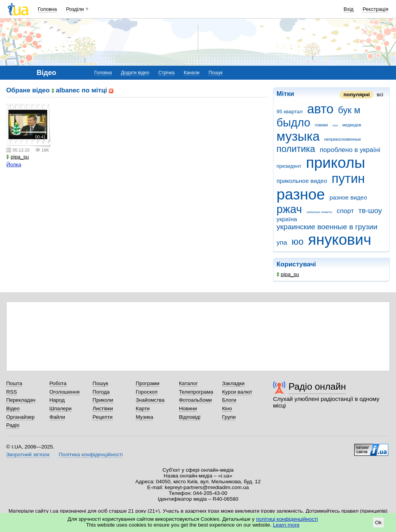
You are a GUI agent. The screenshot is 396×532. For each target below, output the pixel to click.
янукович (339, 240)
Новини (188, 408)
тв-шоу (370, 211)
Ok (378, 523)
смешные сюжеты (319, 212)
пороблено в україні (350, 150)
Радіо (13, 425)
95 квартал (290, 112)
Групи (229, 417)
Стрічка (166, 73)
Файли (57, 417)
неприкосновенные (342, 139)
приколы (335, 163)
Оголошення (65, 392)
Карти (143, 408)
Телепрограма (196, 392)
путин (348, 178)
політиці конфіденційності (287, 519)
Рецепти (102, 417)
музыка (298, 136)
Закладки (233, 383)
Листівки (103, 408)
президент (289, 166)
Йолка (14, 165)
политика (296, 149)
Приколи (103, 400)
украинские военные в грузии (327, 227)
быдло (293, 123)
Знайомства (150, 400)
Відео (13, 408)
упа (282, 243)
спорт (345, 211)
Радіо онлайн (317, 386)
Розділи (75, 9)
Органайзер (20, 417)
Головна (47, 9)
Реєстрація (376, 9)
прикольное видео (302, 181)
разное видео (348, 197)
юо (298, 242)
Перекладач (21, 400)
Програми (148, 383)
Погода (101, 392)
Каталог (189, 383)
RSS (12, 392)
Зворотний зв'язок (28, 454)
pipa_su (288, 274)
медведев (352, 125)
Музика (144, 417)
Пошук (215, 73)
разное (301, 194)
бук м (349, 110)
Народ (57, 400)
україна (287, 219)
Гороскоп (147, 392)
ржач (289, 209)
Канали (192, 73)
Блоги (229, 400)
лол (335, 125)
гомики (321, 125)
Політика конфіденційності (91, 454)
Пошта (14, 383)
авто (320, 109)
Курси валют (237, 392)
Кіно (227, 408)
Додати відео (135, 73)
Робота (58, 383)
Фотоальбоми (195, 400)
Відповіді (190, 417)
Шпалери (61, 408)
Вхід (349, 9)
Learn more (286, 525)
